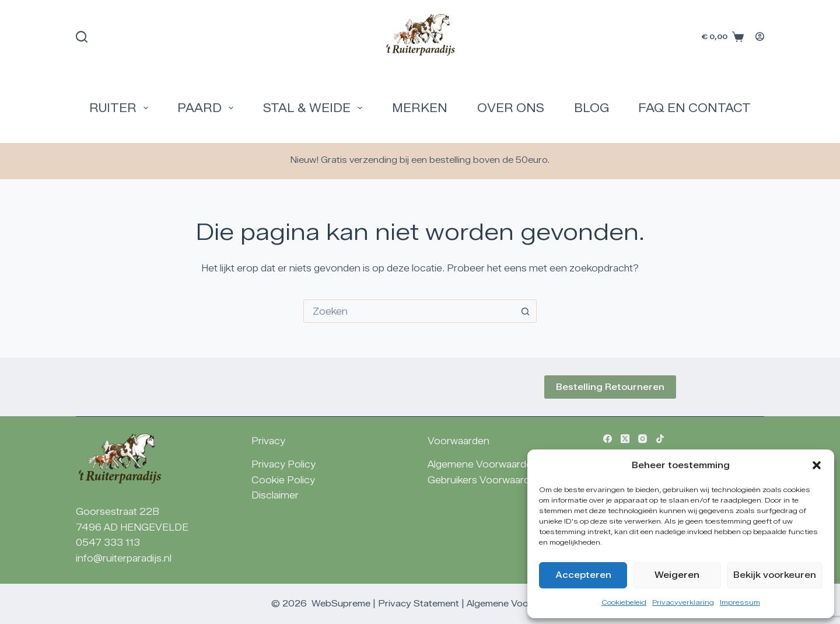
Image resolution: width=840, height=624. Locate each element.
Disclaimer (275, 495)
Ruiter (121, 108)
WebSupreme (341, 604)
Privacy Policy (283, 464)
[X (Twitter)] (625, 439)
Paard (208, 108)
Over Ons (511, 108)
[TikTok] (660, 439)
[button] (817, 465)
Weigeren (677, 575)
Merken (420, 108)
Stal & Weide (315, 108)
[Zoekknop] (525, 311)
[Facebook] (608, 439)
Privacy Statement (419, 604)
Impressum (740, 602)
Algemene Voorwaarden (483, 464)
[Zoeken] (82, 37)
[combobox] (409, 311)
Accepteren (583, 575)
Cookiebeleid (624, 602)
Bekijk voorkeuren (775, 575)
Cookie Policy (283, 480)
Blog (591, 108)
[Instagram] (643, 439)
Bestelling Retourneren (610, 387)
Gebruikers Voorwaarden (484, 480)
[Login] (760, 36)
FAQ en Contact (694, 108)
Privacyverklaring (683, 602)
